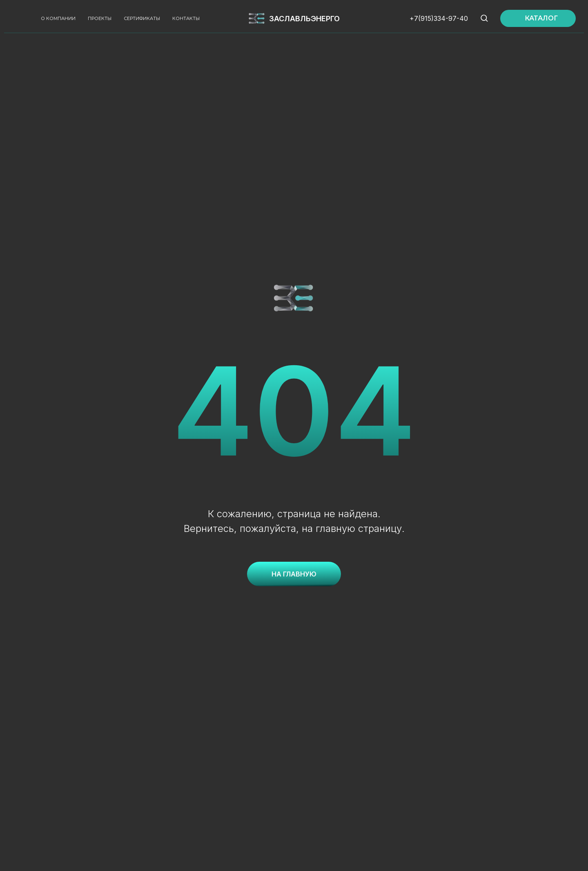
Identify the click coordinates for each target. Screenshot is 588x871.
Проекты (100, 18)
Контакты (186, 18)
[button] (484, 18)
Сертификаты (142, 18)
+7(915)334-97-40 (439, 18)
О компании (58, 18)
